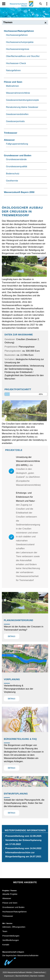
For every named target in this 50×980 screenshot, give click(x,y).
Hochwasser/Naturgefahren (19, 31)
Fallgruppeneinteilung (17, 144)
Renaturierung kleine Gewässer (22, 107)
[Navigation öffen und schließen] (4, 4)
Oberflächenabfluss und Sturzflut (23, 56)
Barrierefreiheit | (23, 976)
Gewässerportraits (15, 121)
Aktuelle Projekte (10, 894)
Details (12, 636)
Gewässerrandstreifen (17, 114)
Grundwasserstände (16, 159)
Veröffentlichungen (11, 940)
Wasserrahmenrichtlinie (18, 93)
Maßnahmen (12, 86)
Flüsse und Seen (13, 82)
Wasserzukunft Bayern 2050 (19, 192)
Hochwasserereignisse (18, 49)
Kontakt (6, 945)
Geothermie (12, 181)
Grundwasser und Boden (18, 155)
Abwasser (9, 140)
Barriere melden (37, 976)
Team (5, 931)
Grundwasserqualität (17, 166)
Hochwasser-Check (16, 63)
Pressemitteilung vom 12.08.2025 (23, 836)
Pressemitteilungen (11, 936)
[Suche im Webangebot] (41, 4)
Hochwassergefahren (17, 35)
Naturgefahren (13, 70)
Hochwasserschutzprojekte (20, 42)
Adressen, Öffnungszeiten (14, 927)
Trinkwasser (11, 133)
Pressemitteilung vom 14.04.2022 (23, 848)
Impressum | (10, 976)
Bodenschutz (13, 174)
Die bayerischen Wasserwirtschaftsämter (20, 955)
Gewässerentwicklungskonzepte (22, 100)
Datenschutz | (40, 972)
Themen (8, 22)
